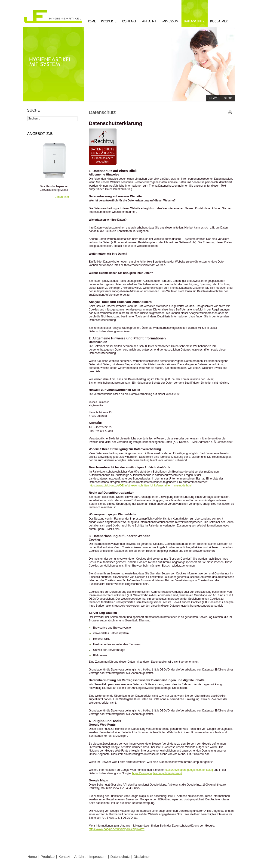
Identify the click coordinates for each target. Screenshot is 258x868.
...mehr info (62, 197)
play (213, 98)
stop (228, 98)
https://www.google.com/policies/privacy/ (157, 773)
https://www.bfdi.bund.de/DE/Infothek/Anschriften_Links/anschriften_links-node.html (140, 486)
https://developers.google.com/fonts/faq (189, 770)
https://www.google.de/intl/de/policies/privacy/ (117, 829)
